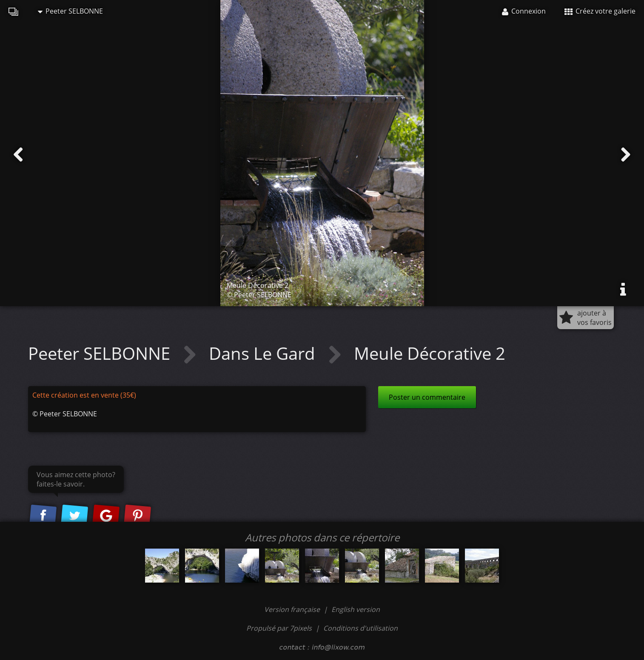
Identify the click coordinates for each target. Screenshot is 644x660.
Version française (293, 609)
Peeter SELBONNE (70, 11)
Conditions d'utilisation (360, 628)
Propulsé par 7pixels (279, 628)
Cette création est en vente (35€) (84, 395)
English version (356, 609)
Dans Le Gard (264, 353)
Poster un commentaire (427, 397)
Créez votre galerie (600, 11)
